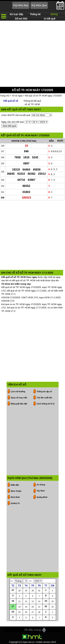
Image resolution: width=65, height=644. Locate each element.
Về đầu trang (32, 630)
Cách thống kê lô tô (46, 404)
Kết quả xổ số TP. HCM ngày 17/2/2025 (43, 96)
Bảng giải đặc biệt (19, 404)
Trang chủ (5, 96)
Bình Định (15, 497)
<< (12, 581)
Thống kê (35, 14)
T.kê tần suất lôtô (44, 398)
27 (13, 590)
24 (13, 612)
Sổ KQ (54, 14)
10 (13, 601)
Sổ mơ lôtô (21, 19)
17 (13, 606)
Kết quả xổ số (11, 101)
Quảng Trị (15, 503)
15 (46, 601)
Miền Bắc (15, 485)
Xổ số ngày (17, 96)
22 (46, 606)
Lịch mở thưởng (18, 392)
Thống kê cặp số (44, 392)
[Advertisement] (32, 54)
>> (30, 581)
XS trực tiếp (16, 14)
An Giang (41, 485)
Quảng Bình (42, 497)
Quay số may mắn (19, 398)
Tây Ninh (41, 491)
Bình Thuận (16, 491)
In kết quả (50, 19)
